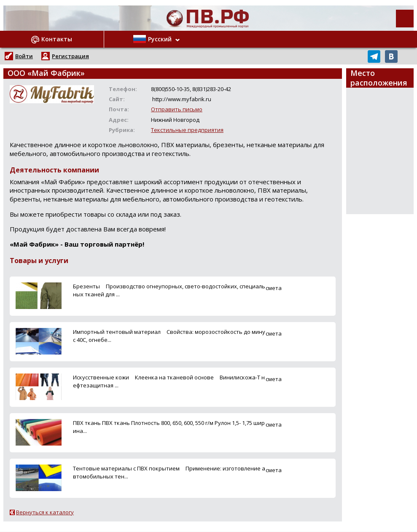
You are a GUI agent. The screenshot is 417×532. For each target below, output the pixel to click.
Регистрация (70, 56)
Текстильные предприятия (187, 130)
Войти (24, 56)
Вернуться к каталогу (45, 512)
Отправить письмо (177, 109)
